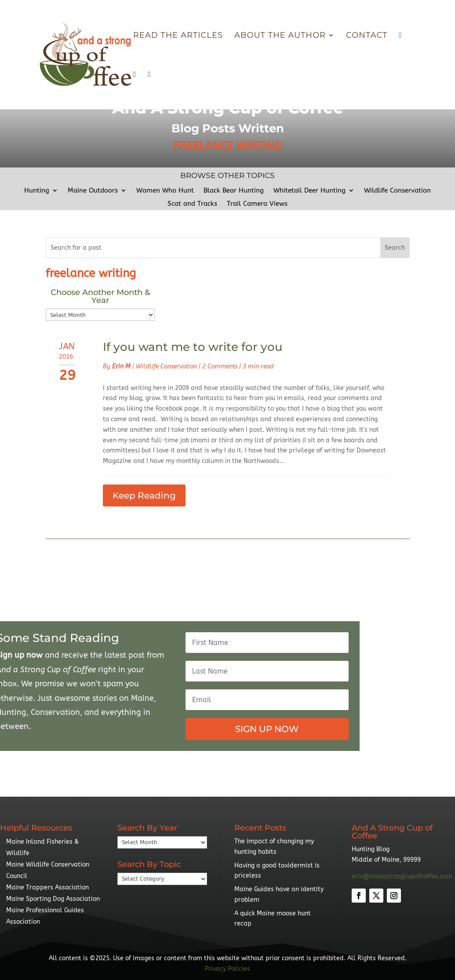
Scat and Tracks (192, 204)
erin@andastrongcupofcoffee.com (402, 876)
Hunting (37, 191)
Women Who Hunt (165, 191)
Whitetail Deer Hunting (309, 191)
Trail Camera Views (257, 204)
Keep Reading (144, 495)
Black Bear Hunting (234, 191)
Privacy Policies (227, 969)
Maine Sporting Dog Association (53, 899)
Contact (367, 36)
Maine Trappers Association (47, 887)
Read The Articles (178, 36)
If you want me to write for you (193, 347)
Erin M (121, 366)
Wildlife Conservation (397, 191)
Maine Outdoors (93, 191)
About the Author (280, 36)
